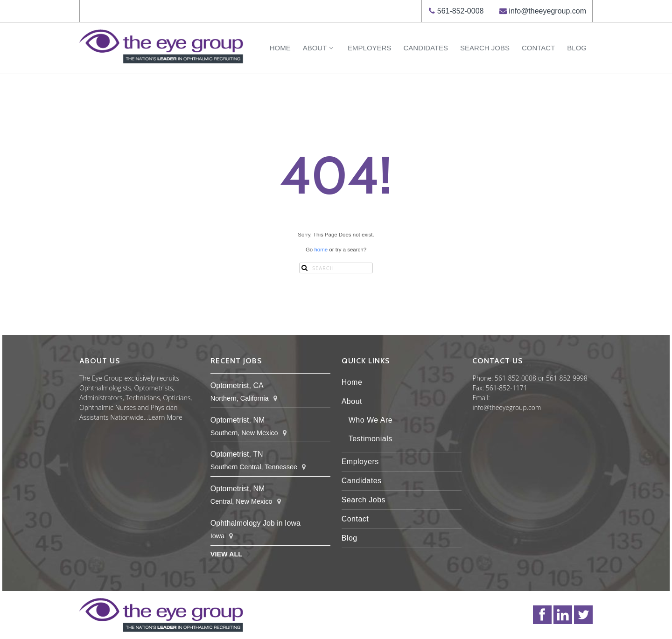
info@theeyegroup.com (547, 11)
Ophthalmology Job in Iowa (255, 523)
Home (280, 48)
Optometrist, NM (238, 420)
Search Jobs (485, 48)
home (321, 250)
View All (226, 554)
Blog (577, 48)
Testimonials (371, 439)
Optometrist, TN (237, 454)
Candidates (426, 48)
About (319, 48)
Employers (369, 48)
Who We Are (371, 420)
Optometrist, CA (237, 385)
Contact (538, 48)
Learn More (165, 417)
